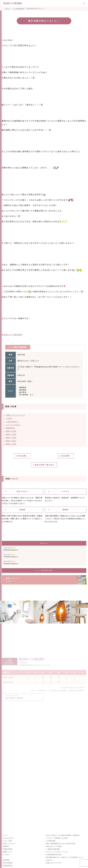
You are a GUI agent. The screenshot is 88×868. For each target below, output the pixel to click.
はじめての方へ (8, 838)
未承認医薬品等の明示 (54, 855)
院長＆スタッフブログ (13, 580)
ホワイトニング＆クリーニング (57, 852)
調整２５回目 (11, 431)
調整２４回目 (11, 434)
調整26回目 (10, 428)
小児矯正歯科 (51, 841)
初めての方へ (22, 491)
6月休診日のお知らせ (11, 563)
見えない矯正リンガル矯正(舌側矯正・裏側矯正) (63, 835)
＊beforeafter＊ (12, 422)
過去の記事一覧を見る (45, 465)
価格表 (66, 510)
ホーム (5, 835)
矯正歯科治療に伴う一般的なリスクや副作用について (65, 857)
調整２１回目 (11, 444)
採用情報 (6, 860)
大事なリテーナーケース (15, 415)
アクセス (66, 491)
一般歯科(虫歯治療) (53, 849)
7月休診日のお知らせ (11, 556)
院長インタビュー (9, 844)
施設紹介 (6, 846)
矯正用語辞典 (8, 863)
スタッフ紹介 (8, 841)
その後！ (9, 418)
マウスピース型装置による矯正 (57, 838)
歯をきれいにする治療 (54, 846)
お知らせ (49, 860)
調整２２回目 (11, 441)
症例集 (22, 510)
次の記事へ (66, 456)
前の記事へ (23, 456)
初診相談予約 (8, 866)
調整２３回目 (11, 438)
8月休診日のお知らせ (11, 549)
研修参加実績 (8, 849)
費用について (8, 852)
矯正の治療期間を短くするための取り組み (61, 844)
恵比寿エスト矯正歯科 (12, 335)
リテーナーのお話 (13, 425)
